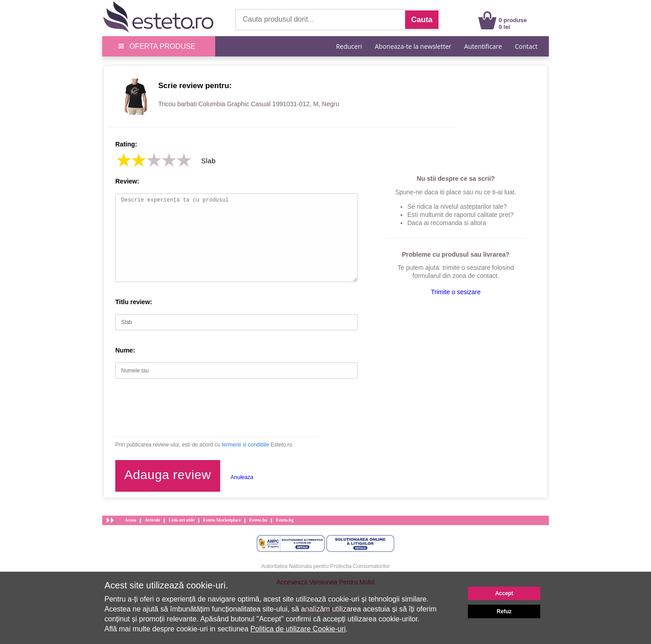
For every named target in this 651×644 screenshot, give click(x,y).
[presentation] (184, 408)
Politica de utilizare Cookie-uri (298, 629)
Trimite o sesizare (456, 292)
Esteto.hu (258, 520)
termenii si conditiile (245, 445)
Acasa (131, 520)
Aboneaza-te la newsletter (413, 46)
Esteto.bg (285, 520)
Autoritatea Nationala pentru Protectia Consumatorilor (326, 566)
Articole (152, 520)
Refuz (504, 611)
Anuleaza (242, 477)
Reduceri (349, 46)
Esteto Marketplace (222, 520)
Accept (504, 593)
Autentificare (483, 46)
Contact (526, 46)
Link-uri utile (182, 520)
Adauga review (168, 475)
